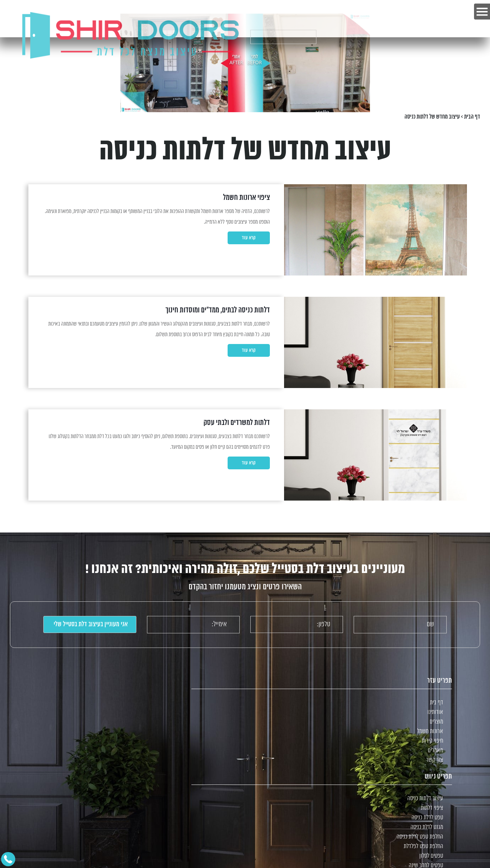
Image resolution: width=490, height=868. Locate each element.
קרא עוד (249, 238)
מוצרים (436, 722)
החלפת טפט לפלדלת (423, 847)
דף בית (437, 703)
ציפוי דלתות (432, 808)
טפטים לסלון (431, 856)
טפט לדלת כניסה (427, 818)
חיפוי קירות (432, 741)
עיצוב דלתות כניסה (425, 799)
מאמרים (435, 751)
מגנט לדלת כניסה (427, 827)
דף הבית (472, 117)
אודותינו (435, 712)
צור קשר (435, 760)
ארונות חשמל (430, 731)
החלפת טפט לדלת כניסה (420, 837)
